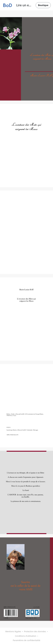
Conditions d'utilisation (26, 636)
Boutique (43, 5)
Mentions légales (13, 631)
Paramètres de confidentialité (27, 640)
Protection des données (35, 631)
